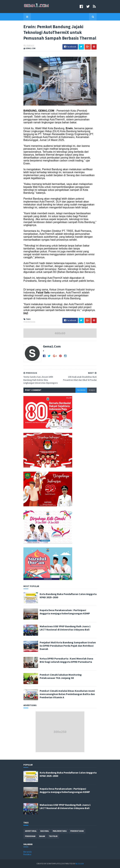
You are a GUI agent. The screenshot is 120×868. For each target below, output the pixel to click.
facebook (81, 390)
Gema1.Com (52, 346)
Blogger (80, 864)
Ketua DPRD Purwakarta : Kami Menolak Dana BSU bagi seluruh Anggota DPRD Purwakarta (66, 660)
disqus (92, 390)
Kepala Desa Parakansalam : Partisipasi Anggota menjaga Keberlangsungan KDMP (65, 612)
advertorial (31, 831)
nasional (45, 831)
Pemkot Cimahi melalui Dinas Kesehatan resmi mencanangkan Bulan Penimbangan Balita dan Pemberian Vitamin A (67, 694)
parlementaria (60, 831)
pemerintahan (29, 322)
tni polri (53, 836)
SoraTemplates (53, 864)
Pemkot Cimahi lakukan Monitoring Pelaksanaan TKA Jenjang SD (61, 676)
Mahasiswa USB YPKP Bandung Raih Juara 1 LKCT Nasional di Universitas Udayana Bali (65, 628)
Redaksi (27, 854)
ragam (42, 836)
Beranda (27, 852)
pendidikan (30, 836)
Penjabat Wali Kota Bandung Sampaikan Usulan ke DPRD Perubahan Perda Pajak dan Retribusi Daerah (68, 646)
